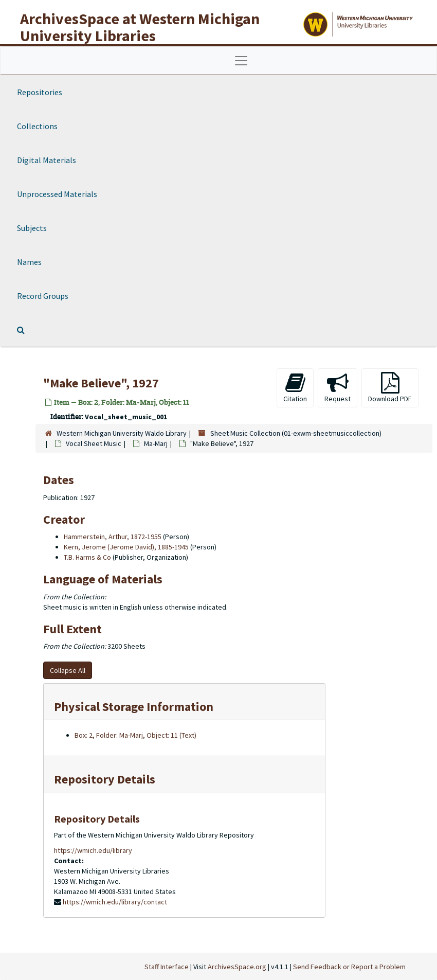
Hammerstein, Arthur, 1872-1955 (113, 537)
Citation (295, 388)
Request (338, 388)
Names (29, 262)
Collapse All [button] (68, 670)
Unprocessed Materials (57, 194)
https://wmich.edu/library (93, 850)
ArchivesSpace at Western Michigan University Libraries (140, 27)
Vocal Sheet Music (94, 443)
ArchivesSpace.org (237, 967)
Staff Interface (167, 967)
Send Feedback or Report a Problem (349, 967)
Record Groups (43, 296)
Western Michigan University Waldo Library (122, 433)
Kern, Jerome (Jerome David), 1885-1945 (126, 547)
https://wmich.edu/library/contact (115, 902)
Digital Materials (47, 160)
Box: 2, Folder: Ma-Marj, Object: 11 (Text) (135, 735)
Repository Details (105, 779)
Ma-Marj (156, 443)
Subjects (32, 228)
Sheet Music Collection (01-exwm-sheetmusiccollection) (296, 433)
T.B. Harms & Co (87, 557)
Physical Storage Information (134, 707)
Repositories (40, 92)
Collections (37, 126)
